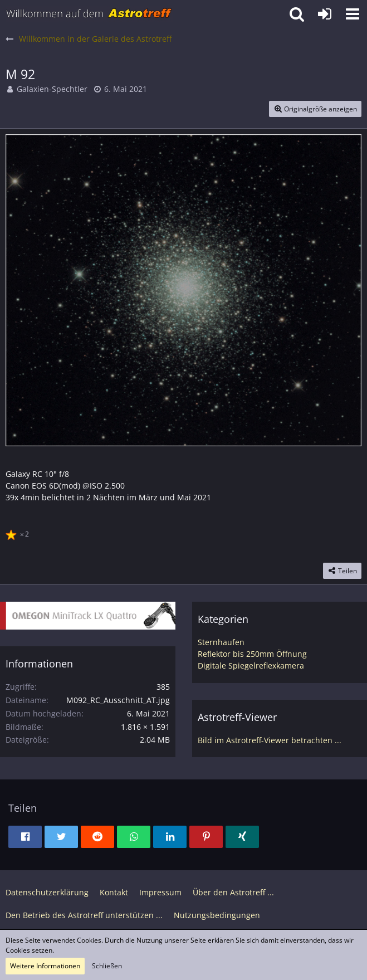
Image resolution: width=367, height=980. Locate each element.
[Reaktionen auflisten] (19, 533)
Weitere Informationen (45, 966)
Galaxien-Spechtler (52, 89)
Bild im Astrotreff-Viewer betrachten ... (270, 740)
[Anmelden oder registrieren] (325, 14)
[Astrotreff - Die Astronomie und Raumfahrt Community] (89, 14)
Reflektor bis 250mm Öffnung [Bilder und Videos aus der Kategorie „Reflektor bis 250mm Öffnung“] (252, 654)
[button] (353, 14)
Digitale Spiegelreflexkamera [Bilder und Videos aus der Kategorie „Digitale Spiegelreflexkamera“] (251, 665)
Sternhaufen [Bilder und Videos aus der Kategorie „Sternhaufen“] (221, 642)
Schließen (107, 966)
